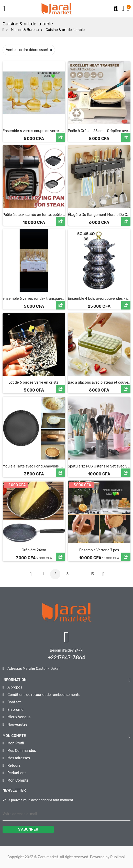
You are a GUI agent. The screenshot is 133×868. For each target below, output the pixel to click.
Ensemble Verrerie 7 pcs (99, 550)
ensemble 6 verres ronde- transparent (34, 299)
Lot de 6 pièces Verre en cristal (34, 382)
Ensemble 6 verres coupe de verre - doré (36, 131)
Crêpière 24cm (34, 550)
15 (92, 574)
